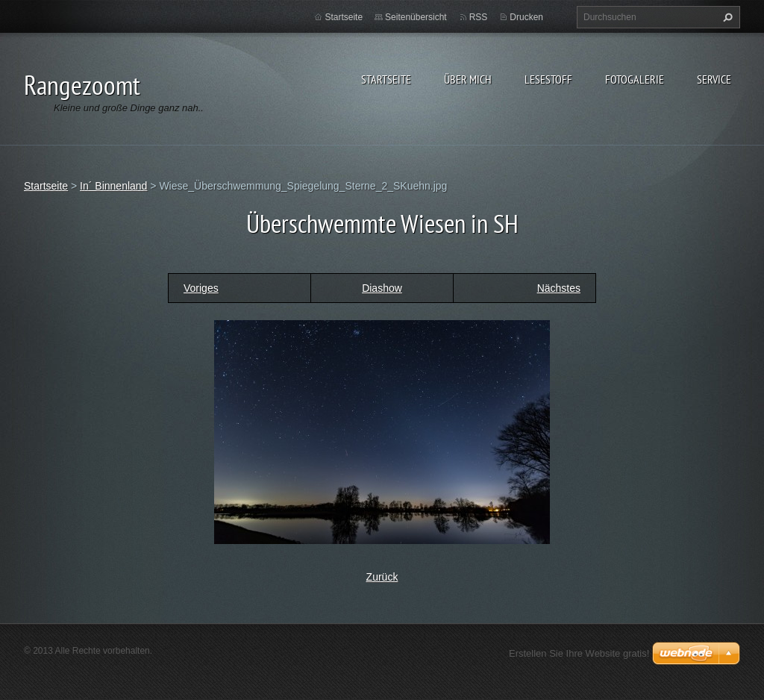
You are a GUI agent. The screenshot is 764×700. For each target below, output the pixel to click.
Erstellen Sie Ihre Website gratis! (579, 653)
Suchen (726, 17)
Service (714, 79)
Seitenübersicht (416, 17)
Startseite (386, 79)
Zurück (382, 577)
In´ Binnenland (113, 186)
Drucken (526, 17)
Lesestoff (548, 79)
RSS (479, 17)
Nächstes (559, 288)
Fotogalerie (635, 79)
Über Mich (468, 79)
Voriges (201, 288)
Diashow (382, 288)
